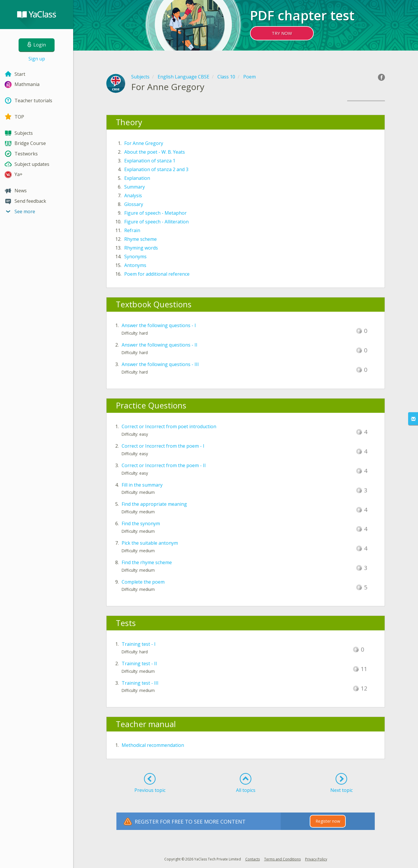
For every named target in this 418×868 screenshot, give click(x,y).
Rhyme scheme (140, 239)
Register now (328, 821)
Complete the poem (143, 582)
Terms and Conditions (282, 859)
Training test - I (139, 644)
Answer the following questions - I (159, 325)
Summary (135, 187)
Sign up (37, 59)
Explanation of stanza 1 (150, 161)
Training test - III (140, 683)
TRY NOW (282, 33)
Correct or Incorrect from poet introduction (169, 426)
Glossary (134, 204)
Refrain (132, 230)
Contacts (253, 859)
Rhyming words (141, 248)
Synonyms (135, 257)
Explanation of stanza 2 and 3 (156, 169)
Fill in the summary (142, 485)
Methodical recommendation (153, 745)
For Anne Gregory (144, 143)
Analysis (133, 196)
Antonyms (135, 265)
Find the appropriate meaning (154, 504)
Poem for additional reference (157, 274)
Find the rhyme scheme (147, 562)
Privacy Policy (316, 859)
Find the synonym (141, 523)
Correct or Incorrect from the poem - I (163, 446)
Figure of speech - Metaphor (155, 213)
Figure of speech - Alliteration (156, 222)
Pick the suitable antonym (150, 543)
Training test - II (139, 663)
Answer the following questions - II (160, 345)
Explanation (137, 178)
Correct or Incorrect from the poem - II (164, 465)
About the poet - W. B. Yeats (155, 152)
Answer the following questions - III (160, 364)
